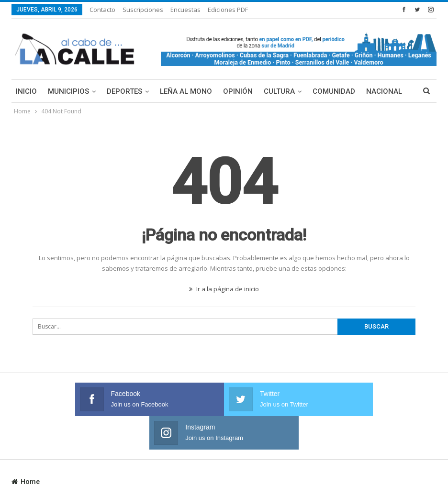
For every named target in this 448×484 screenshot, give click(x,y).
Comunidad (334, 91)
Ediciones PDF (228, 10)
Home (26, 448)
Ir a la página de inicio (224, 289)
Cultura (279, 91)
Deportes (124, 91)
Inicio (26, 91)
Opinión (238, 91)
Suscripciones (143, 10)
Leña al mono (186, 91)
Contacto (102, 10)
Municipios (68, 91)
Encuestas (185, 10)
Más (374, 91)
